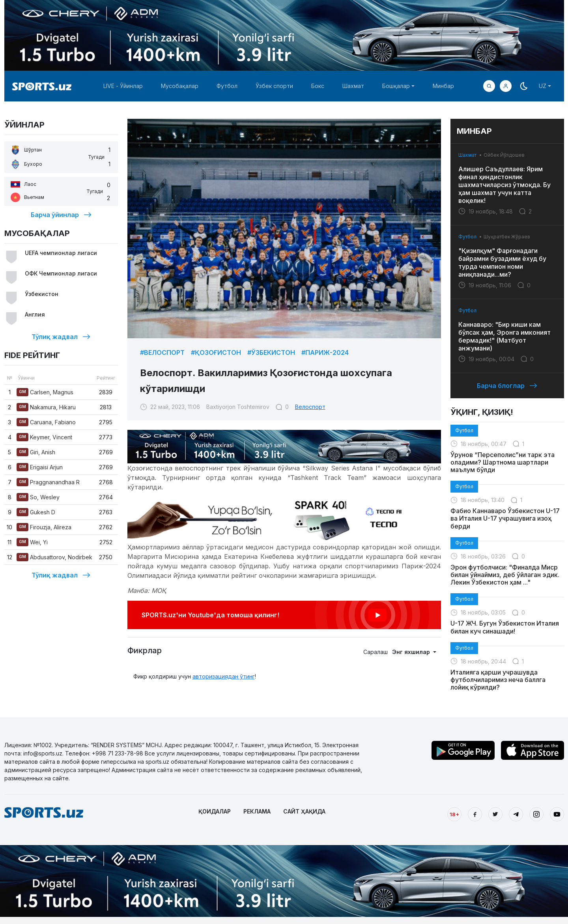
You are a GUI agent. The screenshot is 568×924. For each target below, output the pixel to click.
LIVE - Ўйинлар (123, 86)
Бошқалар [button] (396, 86)
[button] (506, 86)
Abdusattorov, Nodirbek (54, 557)
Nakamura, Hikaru (46, 407)
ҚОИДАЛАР (215, 811)
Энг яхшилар (412, 652)
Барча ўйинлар (61, 215)
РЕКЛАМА (257, 811)
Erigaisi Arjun (40, 467)
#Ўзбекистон (271, 352)
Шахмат (353, 86)
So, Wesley (38, 497)
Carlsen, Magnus (45, 392)
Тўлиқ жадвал (61, 337)
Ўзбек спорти (274, 86)
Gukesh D (36, 512)
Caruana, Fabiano (46, 422)
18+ (454, 814)
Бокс (318, 86)
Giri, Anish (36, 452)
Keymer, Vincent (44, 437)
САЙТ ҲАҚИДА (304, 811)
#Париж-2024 (325, 352)
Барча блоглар (507, 386)
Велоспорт (310, 407)
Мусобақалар (180, 86)
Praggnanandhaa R (48, 482)
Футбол (227, 86)
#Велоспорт (162, 352)
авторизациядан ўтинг (224, 676)
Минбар (443, 86)
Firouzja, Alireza (44, 527)
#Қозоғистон (216, 352)
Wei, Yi (32, 542)
